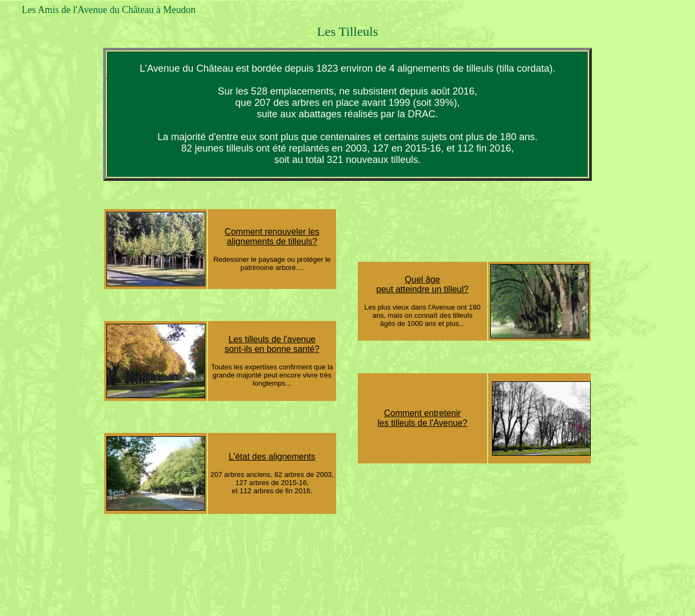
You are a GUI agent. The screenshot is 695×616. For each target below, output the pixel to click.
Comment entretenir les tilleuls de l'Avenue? (422, 418)
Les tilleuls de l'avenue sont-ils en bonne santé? (272, 344)
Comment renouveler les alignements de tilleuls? (272, 237)
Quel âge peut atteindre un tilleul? (422, 284)
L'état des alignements (272, 457)
